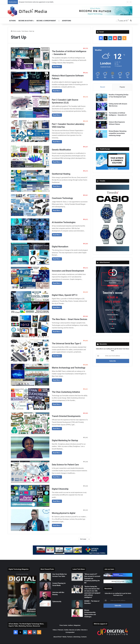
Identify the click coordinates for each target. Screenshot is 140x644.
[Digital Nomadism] (30, 254)
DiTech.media (16, 31)
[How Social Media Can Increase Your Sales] (45, 577)
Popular (122, 87)
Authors (12, 21)
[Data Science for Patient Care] (30, 472)
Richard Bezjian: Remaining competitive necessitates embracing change (118, 133)
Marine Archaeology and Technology (69, 368)
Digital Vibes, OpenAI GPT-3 (65, 295)
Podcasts (60, 630)
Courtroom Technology (62, 198)
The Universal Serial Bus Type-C (67, 344)
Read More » (57, 67)
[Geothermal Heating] (30, 181)
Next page (85, 539)
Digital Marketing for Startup (65, 440)
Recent (103, 87)
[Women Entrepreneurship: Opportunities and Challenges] (77, 613)
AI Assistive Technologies (64, 222)
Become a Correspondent (46, 21)
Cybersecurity (57, 601)
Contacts (84, 637)
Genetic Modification (61, 150)
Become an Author (26, 21)
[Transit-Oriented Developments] (30, 423)
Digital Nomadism (60, 247)
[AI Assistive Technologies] (30, 229)
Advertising (67, 21)
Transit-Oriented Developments (66, 416)
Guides (66, 630)
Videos (55, 630)
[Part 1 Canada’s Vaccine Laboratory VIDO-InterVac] (30, 131)
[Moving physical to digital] (30, 520)
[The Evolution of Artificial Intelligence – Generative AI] (30, 58)
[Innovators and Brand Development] (30, 278)
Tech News (25, 31)
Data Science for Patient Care (65, 465)
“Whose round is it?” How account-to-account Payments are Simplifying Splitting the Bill (92, 578)
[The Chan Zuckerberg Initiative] (30, 399)
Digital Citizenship (60, 489)
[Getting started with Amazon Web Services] (102, 107)
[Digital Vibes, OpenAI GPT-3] (30, 302)
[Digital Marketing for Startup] (30, 447)
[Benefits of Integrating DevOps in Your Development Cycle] (102, 97)
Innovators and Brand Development (68, 271)
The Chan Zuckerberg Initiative (66, 392)
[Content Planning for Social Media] (45, 586)
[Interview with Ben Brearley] (45, 595)
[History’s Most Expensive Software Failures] (30, 83)
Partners (70, 637)
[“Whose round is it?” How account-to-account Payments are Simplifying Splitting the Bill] (77, 577)
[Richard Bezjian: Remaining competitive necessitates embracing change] (102, 134)
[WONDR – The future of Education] (77, 604)
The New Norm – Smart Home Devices (70, 319)
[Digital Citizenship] (30, 496)
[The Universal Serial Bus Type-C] (30, 350)
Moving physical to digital (64, 513)
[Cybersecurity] (45, 603)
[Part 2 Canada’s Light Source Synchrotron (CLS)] (30, 107)
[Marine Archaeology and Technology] (30, 375)
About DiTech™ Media (60, 637)
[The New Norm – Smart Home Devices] (30, 326)
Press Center (63, 625)
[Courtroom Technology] (30, 205)
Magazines (77, 625)
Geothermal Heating (61, 174)
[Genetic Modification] (30, 157)
